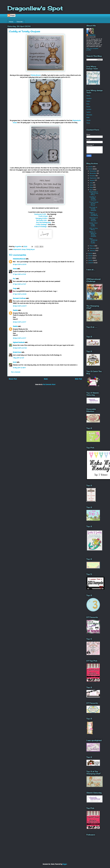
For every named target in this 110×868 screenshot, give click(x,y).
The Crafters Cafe (41, 220)
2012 (91, 256)
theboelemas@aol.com (19, 259)
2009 (91, 263)
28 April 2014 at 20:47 (20, 306)
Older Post (78, 379)
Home (11, 22)
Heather (89, 98)
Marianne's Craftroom (19, 298)
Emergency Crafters (42, 218)
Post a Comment (16, 372)
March (92, 246)
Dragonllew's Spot (35, 8)
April (91, 190)
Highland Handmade (19, 342)
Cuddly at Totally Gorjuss (93, 198)
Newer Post (13, 379)
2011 (90, 258)
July (91, 183)
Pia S (14, 279)
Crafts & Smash (43, 216)
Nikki (88, 117)
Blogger (65, 864)
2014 (91, 169)
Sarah (15, 362)
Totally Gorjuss (36, 75)
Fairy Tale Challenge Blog (43, 222)
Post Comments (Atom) (49, 384)
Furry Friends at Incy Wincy (94, 204)
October (93, 176)
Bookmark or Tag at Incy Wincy (94, 193)
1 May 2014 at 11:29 (18, 358)
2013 (91, 253)
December (93, 171)
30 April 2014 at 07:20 (20, 348)
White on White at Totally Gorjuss (93, 234)
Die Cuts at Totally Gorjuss (93, 209)
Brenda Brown (17, 352)
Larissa (89, 109)
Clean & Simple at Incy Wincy (94, 214)
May (91, 187)
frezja (15, 288)
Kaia (88, 104)
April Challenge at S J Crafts (93, 241)
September (94, 178)
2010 (91, 260)
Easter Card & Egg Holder (93, 224)
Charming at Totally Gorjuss (94, 219)
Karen (88, 107)
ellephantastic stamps (19, 249)
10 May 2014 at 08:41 (19, 368)
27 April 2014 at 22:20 (20, 294)
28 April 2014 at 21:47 (19, 322)
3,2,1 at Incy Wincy (93, 229)
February (93, 248)
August (92, 180)
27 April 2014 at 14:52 (19, 274)
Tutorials (20, 22)
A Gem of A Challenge (40, 227)
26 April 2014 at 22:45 (20, 264)
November (93, 173)
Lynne (88, 112)
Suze (88, 123)
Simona (15, 269)
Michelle (89, 115)
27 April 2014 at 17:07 (19, 284)
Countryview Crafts (40, 214)
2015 (91, 167)
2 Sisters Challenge (41, 225)
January (93, 250)
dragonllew (92, 35)
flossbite (15, 310)
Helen (88, 101)
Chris (88, 96)
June (92, 185)
